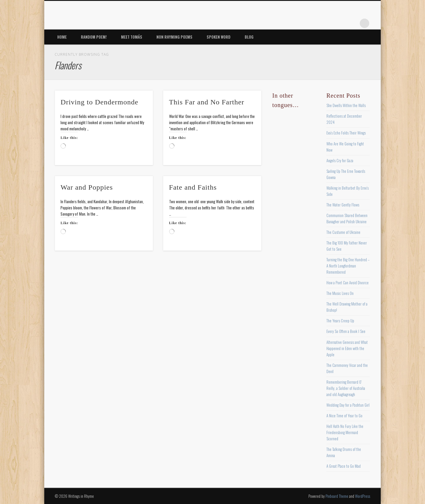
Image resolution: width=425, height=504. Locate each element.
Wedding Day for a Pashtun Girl (348, 405)
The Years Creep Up (340, 321)
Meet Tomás (132, 37)
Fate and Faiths (193, 187)
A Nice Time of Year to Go (344, 416)
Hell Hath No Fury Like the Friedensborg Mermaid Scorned (345, 432)
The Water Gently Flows (343, 205)
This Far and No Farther (207, 102)
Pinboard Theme (337, 496)
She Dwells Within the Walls (346, 105)
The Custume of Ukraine (343, 232)
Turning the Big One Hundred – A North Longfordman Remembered (348, 266)
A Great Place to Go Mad (344, 466)
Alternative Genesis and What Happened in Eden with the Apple (347, 348)
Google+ (352, 23)
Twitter (316, 23)
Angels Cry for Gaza (340, 160)
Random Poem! (94, 37)
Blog (249, 37)
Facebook (304, 23)
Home (62, 37)
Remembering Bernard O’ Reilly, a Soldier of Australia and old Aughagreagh (346, 388)
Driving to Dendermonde (99, 102)
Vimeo (340, 23)
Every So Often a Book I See (346, 331)
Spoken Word (219, 37)
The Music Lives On (340, 293)
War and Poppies (87, 187)
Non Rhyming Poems (174, 37)
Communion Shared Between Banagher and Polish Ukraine (347, 218)
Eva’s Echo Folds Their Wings (346, 133)
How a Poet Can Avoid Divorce (348, 283)
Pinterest (328, 23)
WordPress (363, 496)
